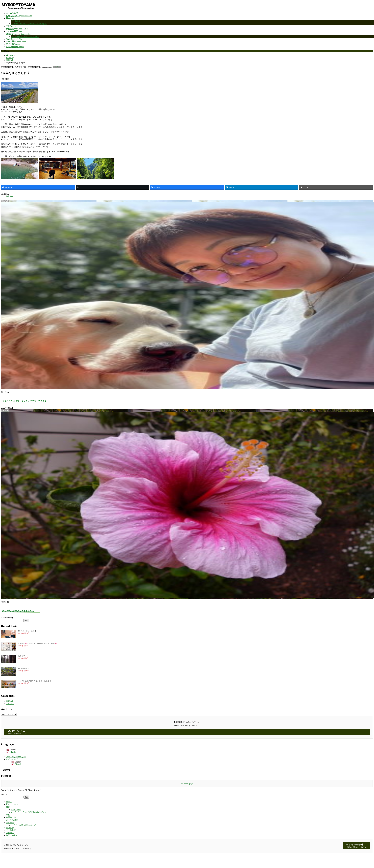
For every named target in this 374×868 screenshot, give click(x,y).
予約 (8, 815)
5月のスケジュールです (27, 631)
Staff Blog (10, 828)
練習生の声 (11, 817)
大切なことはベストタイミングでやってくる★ (24, 401)
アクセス (10, 833)
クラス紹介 (16, 21)
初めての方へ (12, 804)
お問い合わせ (12, 835)
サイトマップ (12, 759)
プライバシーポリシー (16, 757)
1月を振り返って (25, 668)
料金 (8, 807)
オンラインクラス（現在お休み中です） (29, 24)
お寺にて (22, 656)
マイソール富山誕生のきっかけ (25, 37)
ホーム (9, 802)
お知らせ (57, 67)
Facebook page (187, 783)
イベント (10, 704)
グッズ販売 (11, 830)
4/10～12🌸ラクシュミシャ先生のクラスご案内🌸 (38, 644)
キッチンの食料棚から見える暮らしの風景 (35, 681)
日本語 (13, 752)
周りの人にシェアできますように (18, 611)
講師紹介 (10, 823)
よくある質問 (12, 820)
